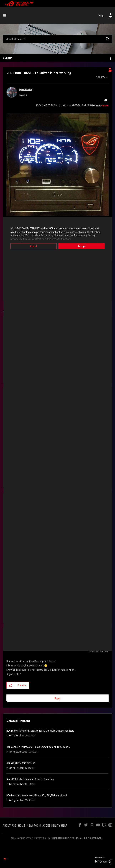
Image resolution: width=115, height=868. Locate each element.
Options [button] (110, 58)
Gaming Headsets (16, 736)
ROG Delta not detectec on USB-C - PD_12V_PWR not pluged (37, 796)
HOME (21, 826)
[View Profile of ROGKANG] (26, 90)
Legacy (8, 58)
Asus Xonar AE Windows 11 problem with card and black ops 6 (38, 747)
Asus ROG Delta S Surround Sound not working (30, 779)
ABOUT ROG (9, 826)
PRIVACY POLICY (42, 838)
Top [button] (5, 859)
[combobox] (58, 39)
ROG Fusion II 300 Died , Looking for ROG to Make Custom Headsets (40, 731)
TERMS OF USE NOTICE (22, 838)
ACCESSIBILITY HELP (55, 826)
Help (101, 16)
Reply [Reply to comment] (58, 698)
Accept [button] (83, 246)
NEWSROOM (34, 826)
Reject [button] (32, 246)
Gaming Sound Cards (18, 752)
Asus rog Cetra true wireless (21, 763)
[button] (58, 165)
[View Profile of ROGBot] (105, 106)
